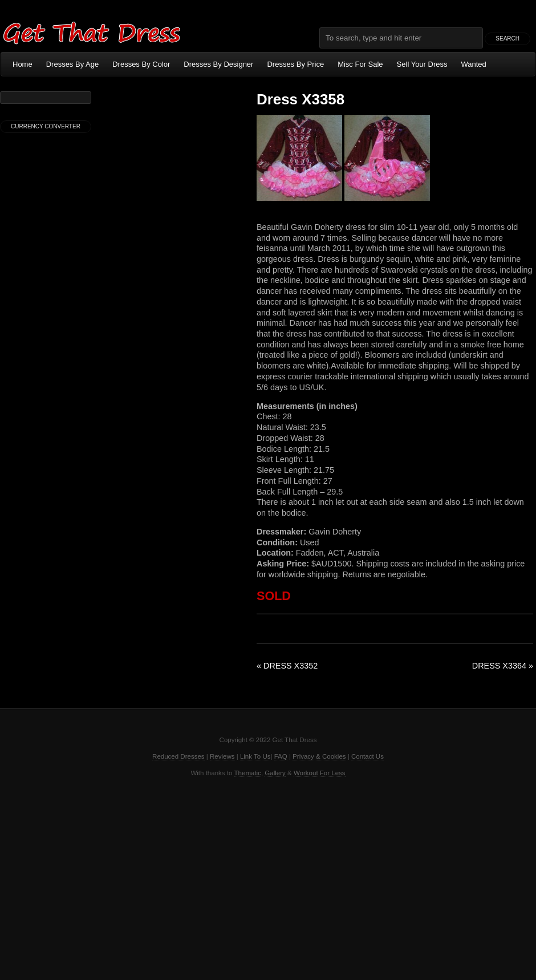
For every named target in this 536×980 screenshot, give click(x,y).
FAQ (281, 756)
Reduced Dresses (178, 756)
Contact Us (368, 756)
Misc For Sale (360, 64)
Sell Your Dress (422, 64)
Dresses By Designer (218, 64)
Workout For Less (320, 773)
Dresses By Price (295, 64)
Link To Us (255, 756)
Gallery (275, 773)
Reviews (222, 756)
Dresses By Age (73, 64)
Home (23, 64)
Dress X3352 (287, 666)
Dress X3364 (503, 666)
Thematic (248, 773)
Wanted (474, 64)
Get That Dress (91, 31)
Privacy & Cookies (319, 756)
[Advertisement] (268, 877)
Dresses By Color (141, 64)
